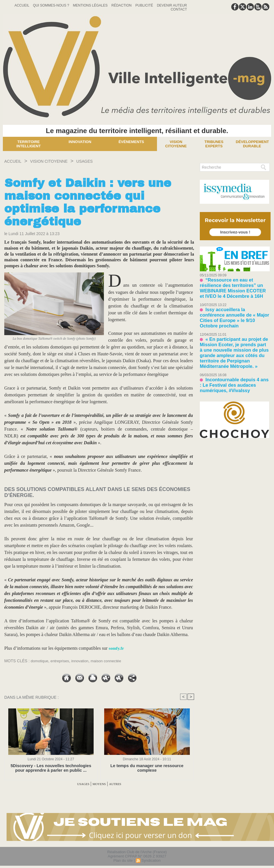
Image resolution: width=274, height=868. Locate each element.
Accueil (22, 5)
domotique (40, 661)
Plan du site (123, 860)
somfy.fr (117, 648)
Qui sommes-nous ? (52, 5)
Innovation (80, 142)
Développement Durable (252, 144)
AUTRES (121, 784)
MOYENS (99, 784)
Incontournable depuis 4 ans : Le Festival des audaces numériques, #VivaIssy (232, 355)
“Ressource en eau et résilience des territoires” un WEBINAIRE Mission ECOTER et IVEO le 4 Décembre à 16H (234, 284)
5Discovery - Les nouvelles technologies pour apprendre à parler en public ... (51, 768)
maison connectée (110, 661)
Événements (131, 142)
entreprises (62, 661)
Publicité (145, 5)
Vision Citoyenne (176, 144)
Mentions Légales (91, 5)
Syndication (151, 860)
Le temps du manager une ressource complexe (147, 766)
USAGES (103, 161)
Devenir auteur (172, 5)
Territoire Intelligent (28, 144)
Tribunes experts (214, 144)
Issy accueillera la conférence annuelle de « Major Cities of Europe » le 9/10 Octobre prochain (233, 304)
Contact (179, 9)
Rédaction (122, 5)
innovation (83, 661)
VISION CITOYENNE (60, 161)
